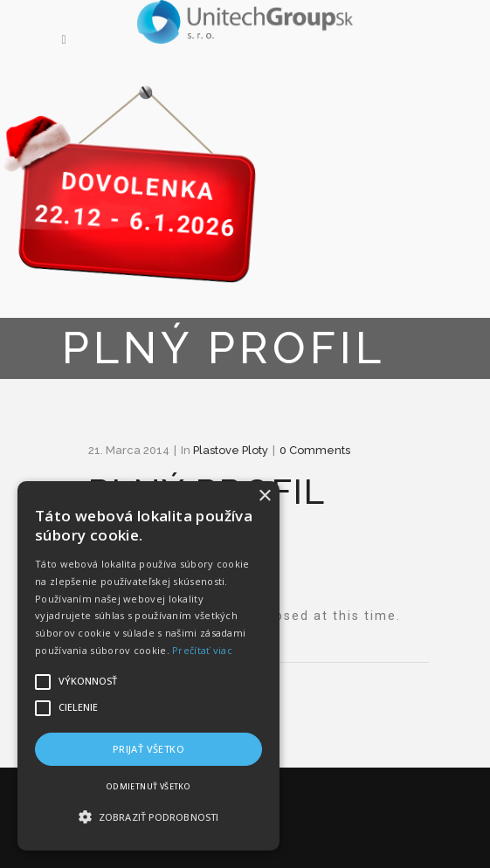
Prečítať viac (202, 650)
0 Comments (315, 450)
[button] (148, 817)
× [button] (264, 496)
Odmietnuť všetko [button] (148, 786)
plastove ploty (231, 450)
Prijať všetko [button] (148, 749)
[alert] (148, 666)
